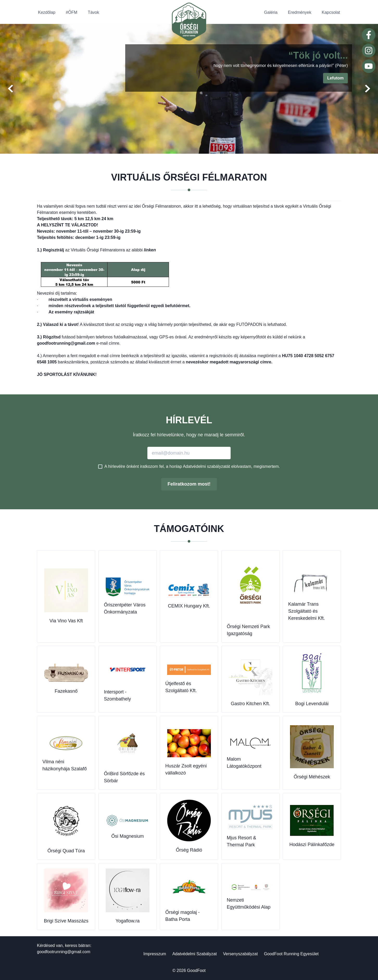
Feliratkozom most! (189, 484)
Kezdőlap (47, 12)
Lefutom (335, 78)
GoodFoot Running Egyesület (291, 954)
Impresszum (155, 954)
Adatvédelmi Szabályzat (195, 954)
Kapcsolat (331, 12)
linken (150, 250)
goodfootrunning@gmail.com (64, 952)
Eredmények (300, 12)
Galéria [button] (271, 12)
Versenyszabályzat (240, 954)
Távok (93, 12)
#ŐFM (72, 12)
